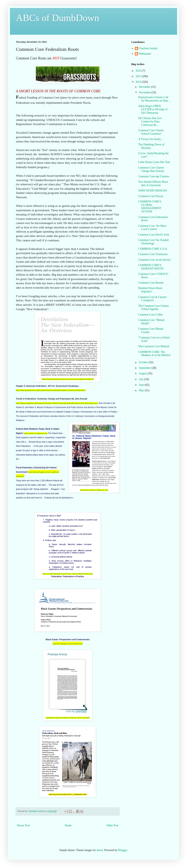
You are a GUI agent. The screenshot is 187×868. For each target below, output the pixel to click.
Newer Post (23, 825)
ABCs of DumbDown (58, 18)
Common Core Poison (151, 196)
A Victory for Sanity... (150, 139)
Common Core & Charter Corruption (152, 299)
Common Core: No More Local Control (152, 228)
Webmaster (145, 54)
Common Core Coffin (150, 315)
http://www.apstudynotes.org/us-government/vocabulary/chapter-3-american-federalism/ (51, 390)
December (145, 87)
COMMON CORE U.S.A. (153, 249)
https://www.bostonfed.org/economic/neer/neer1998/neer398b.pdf (68, 379)
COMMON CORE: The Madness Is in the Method (154, 354)
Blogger (123, 850)
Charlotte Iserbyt (148, 48)
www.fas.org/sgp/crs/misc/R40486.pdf (68, 644)
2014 (139, 82)
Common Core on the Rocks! (155, 260)
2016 (139, 71)
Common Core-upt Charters (154, 176)
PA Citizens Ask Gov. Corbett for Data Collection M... (150, 122)
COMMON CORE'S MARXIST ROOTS (151, 267)
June (142, 385)
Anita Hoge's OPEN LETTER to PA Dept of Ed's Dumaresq (153, 109)
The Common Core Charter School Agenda (154, 308)
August (143, 373)
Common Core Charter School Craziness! (151, 132)
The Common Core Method (154, 346)
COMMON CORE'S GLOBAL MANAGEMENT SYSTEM (150, 207)
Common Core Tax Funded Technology (153, 242)
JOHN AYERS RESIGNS (153, 191)
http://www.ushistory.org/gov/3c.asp (94, 490)
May (142, 390)
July (142, 379)
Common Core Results (151, 283)
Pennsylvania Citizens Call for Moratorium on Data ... (155, 99)
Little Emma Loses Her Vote (154, 162)
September (145, 368)
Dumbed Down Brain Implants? (150, 290)
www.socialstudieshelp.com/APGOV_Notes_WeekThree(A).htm (68, 574)
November (145, 92)
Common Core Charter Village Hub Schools (151, 169)
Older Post (113, 825)
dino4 (100, 850)
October (144, 362)
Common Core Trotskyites (153, 254)
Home (68, 825)
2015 (139, 76)
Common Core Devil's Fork (154, 235)
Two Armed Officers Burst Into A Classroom (153, 183)
